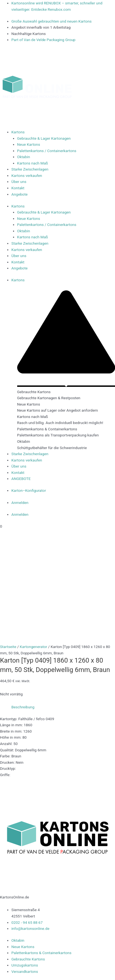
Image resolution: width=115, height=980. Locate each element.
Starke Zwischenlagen (30, 169)
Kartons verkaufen (27, 176)
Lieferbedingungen (39, 964)
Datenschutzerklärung (78, 964)
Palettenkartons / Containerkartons (47, 151)
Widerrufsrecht (12, 970)
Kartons (18, 132)
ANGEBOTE (21, 479)
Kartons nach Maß (33, 163)
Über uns (19, 182)
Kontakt (18, 188)
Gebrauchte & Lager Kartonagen (44, 138)
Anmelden (20, 503)
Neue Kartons (29, 144)
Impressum (10, 964)
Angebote (20, 194)
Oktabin (24, 157)
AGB (104, 964)
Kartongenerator (33, 545)
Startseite (8, 545)
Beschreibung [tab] (23, 605)
